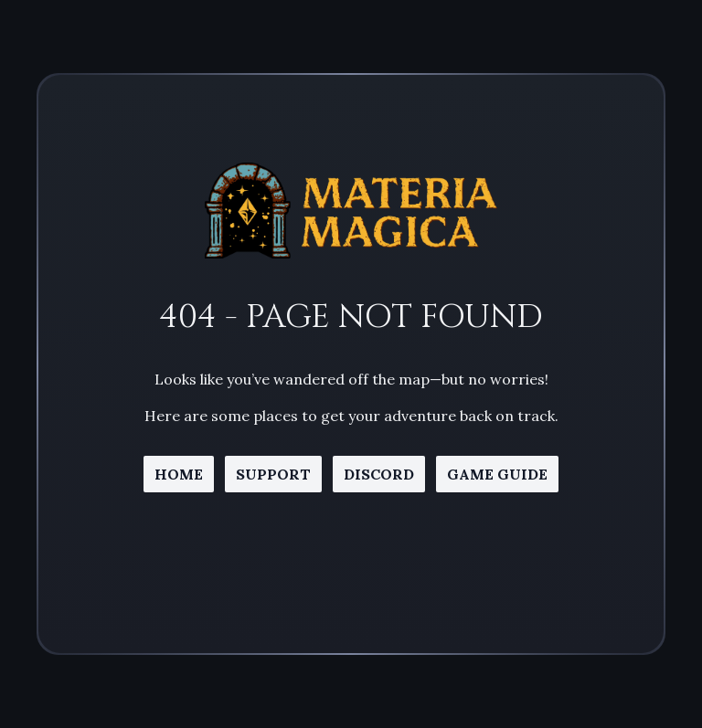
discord (379, 474)
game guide (497, 474)
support (273, 474)
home (179, 474)
